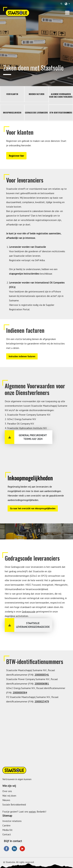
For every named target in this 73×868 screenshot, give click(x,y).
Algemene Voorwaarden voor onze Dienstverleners (61, 95)
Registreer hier (16, 156)
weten (32, 812)
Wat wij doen (9, 796)
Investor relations (12, 821)
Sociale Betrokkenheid (14, 805)
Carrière (6, 825)
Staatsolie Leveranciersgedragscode (33, 625)
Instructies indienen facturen (22, 356)
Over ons (7, 791)
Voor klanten (12, 94)
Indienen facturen (36, 94)
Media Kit (7, 830)
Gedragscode (29, 611)
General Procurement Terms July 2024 (33, 437)
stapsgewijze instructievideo (24, 274)
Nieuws (6, 800)
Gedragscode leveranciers (36, 113)
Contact (7, 834)
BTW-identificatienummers (61, 113)
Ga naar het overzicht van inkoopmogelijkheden (33, 508)
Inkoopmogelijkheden (12, 113)
